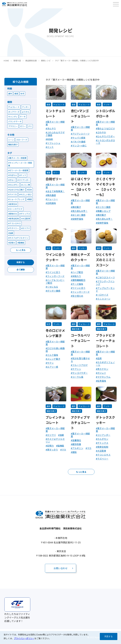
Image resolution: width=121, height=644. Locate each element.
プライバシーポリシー (24, 638)
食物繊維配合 (79, 280)
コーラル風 (78, 377)
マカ (64, 450)
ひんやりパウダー (106, 137)
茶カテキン (103, 369)
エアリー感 (53, 367)
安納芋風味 (78, 219)
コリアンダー (104, 435)
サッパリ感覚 (79, 138)
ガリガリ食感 (54, 291)
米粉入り (77, 276)
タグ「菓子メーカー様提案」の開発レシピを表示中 (77, 61)
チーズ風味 (78, 284)
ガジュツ (102, 373)
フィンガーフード (56, 276)
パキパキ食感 (79, 142)
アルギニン (78, 448)
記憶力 (50, 446)
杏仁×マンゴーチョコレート (80, 116)
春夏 (48, 105)
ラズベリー (103, 459)
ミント (50, 147)
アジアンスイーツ (81, 134)
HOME (6, 61)
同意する (109, 636)
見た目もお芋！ (80, 211)
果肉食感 (52, 195)
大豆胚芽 (102, 451)
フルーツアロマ (80, 365)
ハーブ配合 (78, 272)
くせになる (53, 287)
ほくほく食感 (79, 215)
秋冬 (74, 173)
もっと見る (21, 250)
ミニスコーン (104, 299)
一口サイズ (103, 295)
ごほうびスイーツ (106, 278)
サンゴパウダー (80, 373)
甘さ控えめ (78, 296)
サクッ (50, 363)
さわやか (102, 133)
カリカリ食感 (104, 207)
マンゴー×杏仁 (79, 146)
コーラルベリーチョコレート (80, 341)
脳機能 (61, 446)
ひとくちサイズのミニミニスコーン (105, 260)
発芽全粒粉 (103, 447)
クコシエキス (104, 455)
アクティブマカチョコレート (80, 423)
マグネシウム (104, 377)
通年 (74, 248)
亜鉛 (74, 452)
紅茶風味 (102, 381)
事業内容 (17, 61)
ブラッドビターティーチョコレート (105, 341)
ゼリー (56, 173)
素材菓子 (77, 207)
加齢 (62, 435)
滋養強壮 (77, 440)
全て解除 (21, 270)
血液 (99, 359)
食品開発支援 (31, 61)
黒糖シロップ (104, 211)
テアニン (77, 369)
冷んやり (52, 129)
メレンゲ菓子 (54, 359)
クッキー (107, 105)
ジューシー (53, 199)
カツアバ (51, 435)
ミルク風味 (53, 355)
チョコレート (59, 105)
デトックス (103, 443)
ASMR (50, 139)
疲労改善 (77, 444)
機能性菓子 (76, 329)
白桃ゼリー (54, 179)
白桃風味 (52, 203)
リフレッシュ (54, 143)
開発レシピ (46, 61)
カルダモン (103, 439)
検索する (21, 262)
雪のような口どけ (106, 129)
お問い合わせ (61, 568)
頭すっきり (53, 450)
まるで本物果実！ (56, 191)
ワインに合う (54, 272)
